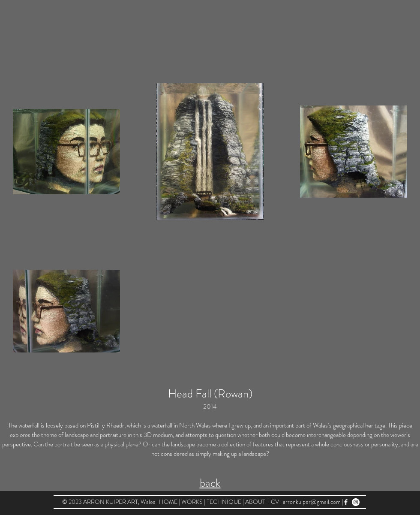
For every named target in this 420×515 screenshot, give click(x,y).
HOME (169, 502)
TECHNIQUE (225, 502)
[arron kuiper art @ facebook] (346, 502)
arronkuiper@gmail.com (312, 502)
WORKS (193, 502)
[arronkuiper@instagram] (356, 502)
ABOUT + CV (262, 502)
